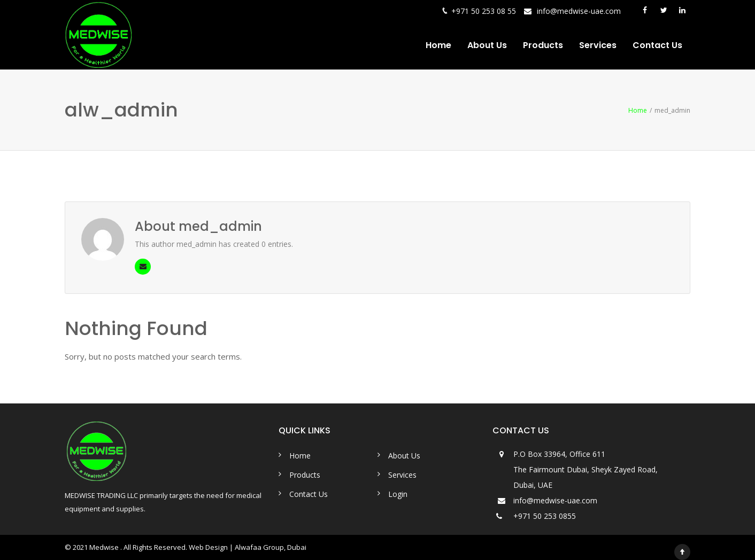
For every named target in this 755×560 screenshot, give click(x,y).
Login (398, 494)
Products (543, 45)
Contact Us (657, 45)
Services (598, 45)
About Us (487, 45)
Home (438, 45)
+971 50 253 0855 (545, 516)
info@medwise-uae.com (579, 11)
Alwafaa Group (259, 547)
